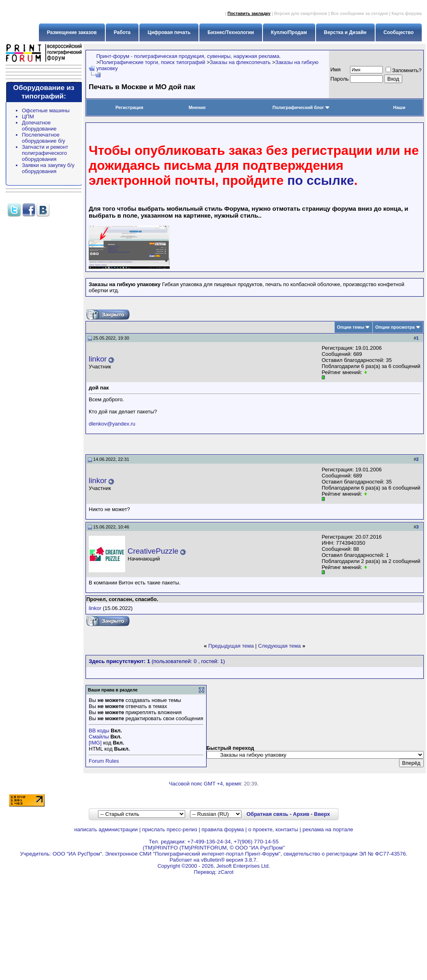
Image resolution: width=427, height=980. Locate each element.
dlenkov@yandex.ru (112, 424)
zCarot (226, 872)
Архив (301, 814)
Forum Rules (104, 761)
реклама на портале (328, 829)
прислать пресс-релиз (170, 829)
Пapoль (340, 79)
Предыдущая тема (231, 646)
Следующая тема (280, 646)
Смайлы (99, 737)
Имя (336, 70)
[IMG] (95, 743)
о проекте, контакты (273, 829)
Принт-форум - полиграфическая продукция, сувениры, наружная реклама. (189, 56)
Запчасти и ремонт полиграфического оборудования (45, 153)
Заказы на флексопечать (240, 62)
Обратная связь (267, 814)
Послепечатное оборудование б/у (44, 138)
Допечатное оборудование (39, 126)
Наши (399, 107)
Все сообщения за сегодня (359, 13)
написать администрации (106, 829)
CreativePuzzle (153, 551)
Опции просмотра (395, 327)
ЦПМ (28, 117)
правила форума (223, 829)
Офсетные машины (46, 110)
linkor (98, 359)
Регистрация (129, 107)
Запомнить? (404, 70)
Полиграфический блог (301, 107)
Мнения (197, 107)
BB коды (99, 731)
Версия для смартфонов (301, 13)
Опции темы (351, 327)
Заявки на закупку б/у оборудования (48, 168)
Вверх (322, 814)
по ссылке (321, 180)
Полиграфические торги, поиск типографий (152, 62)
